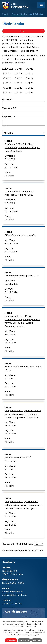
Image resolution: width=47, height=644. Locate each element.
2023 (31, 88)
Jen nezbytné (24, 640)
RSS (32, 31)
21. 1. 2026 (10, 469)
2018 (8, 83)
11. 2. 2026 (10, 516)
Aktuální (9, 176)
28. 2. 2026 (10, 478)
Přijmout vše (11, 640)
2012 (8, 73)
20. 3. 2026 (10, 386)
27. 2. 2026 (10, 525)
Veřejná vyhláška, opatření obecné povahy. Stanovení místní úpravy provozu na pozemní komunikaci (23, 414)
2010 (20, 69)
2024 (8, 92)
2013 (19, 73)
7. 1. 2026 (10, 159)
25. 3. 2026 (10, 343)
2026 (31, 92)
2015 (8, 78)
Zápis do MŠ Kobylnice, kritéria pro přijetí (23, 368)
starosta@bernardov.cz (15, 595)
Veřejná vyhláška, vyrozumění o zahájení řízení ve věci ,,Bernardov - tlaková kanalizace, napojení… (23, 505)
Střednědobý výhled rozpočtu (20, 235)
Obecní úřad (18, 14)
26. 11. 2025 (11, 243)
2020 (31, 83)
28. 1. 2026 (10, 334)
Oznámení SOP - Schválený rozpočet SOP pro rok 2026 (19, 193)
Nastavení (37, 640)
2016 (19, 78)
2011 (31, 69)
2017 (31, 78)
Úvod (5, 14)
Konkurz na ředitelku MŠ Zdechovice (18, 459)
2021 (8, 88)
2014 (31, 73)
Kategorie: (8, 68)
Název (7, 99)
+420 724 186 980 (12, 604)
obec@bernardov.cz (13, 592)
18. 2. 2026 (10, 378)
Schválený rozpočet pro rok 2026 (22, 276)
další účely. (32, 626)
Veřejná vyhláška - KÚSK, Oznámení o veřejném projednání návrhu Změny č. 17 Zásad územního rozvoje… (22, 321)
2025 (19, 92)
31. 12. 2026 (11, 167)
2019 (19, 83)
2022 (19, 88)
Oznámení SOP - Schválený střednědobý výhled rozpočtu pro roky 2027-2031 (22, 148)
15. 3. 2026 (10, 434)
